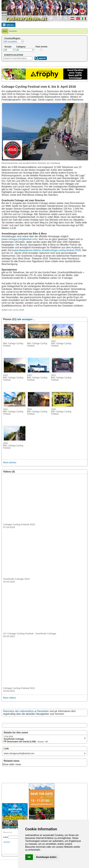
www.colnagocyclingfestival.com (19, 239)
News (5, 31)
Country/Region (12, 38)
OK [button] (29, 857)
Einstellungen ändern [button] (46, 857)
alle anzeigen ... (26, 319)
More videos (10, 698)
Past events (41, 47)
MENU (9, 25)
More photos (10, 462)
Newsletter (13, 31)
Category (21, 47)
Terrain (8, 47)
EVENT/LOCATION (14, 55)
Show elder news (12, 764)
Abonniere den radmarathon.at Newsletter (26, 711)
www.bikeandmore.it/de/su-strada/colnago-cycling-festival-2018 (47, 250)
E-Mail (5, 837)
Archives (7, 842)
